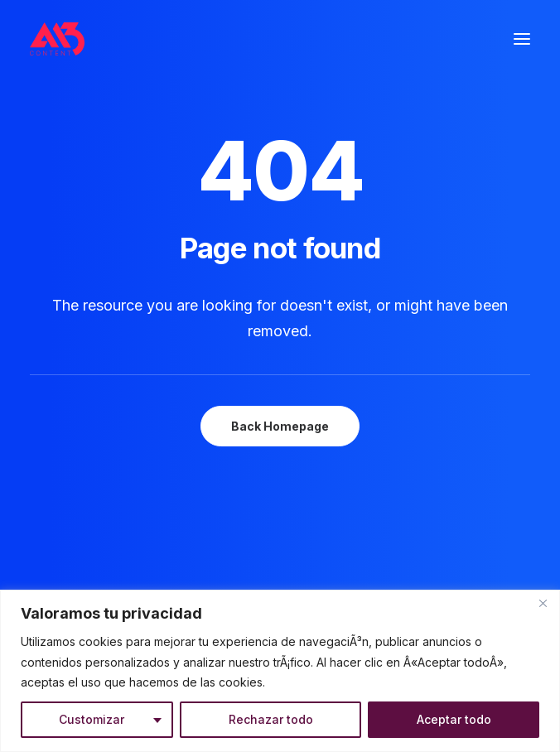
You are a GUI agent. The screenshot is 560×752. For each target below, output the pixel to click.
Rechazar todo (271, 719)
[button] (522, 39)
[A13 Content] (57, 39)
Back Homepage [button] (280, 426)
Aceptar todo (454, 719)
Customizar (92, 719)
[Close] (543, 604)
